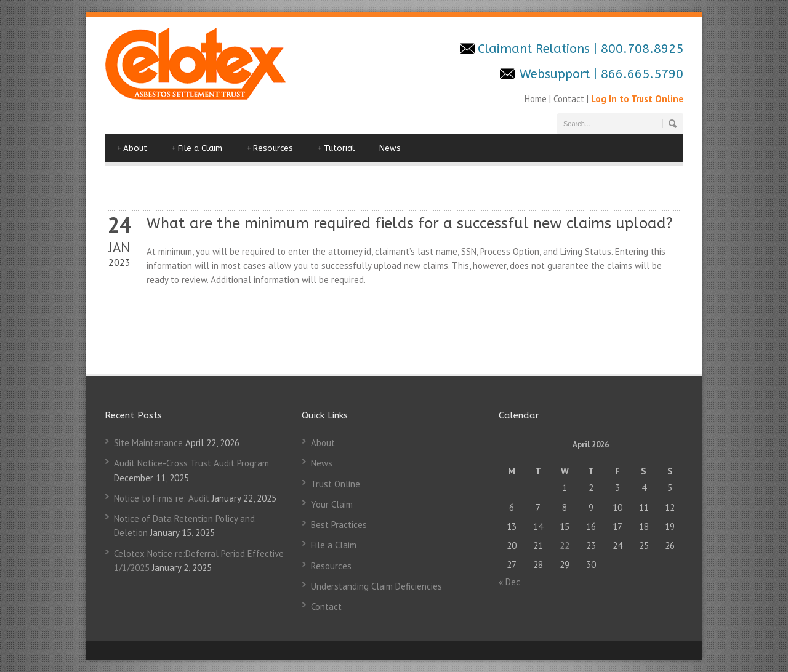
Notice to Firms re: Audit (162, 498)
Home (537, 99)
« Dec (509, 582)
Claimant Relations (536, 49)
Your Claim (332, 504)
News (390, 148)
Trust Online (336, 484)
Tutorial (336, 148)
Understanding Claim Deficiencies (376, 586)
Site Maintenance (148, 443)
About (132, 148)
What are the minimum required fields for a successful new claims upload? (410, 223)
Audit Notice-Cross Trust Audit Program (191, 463)
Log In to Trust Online (637, 99)
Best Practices (339, 525)
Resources (270, 148)
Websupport (555, 74)
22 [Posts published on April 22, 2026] (565, 546)
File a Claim (197, 148)
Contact (569, 99)
